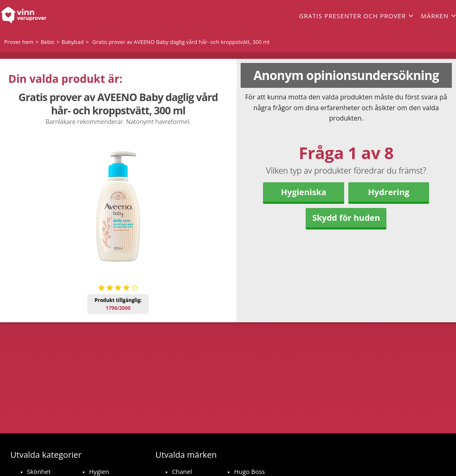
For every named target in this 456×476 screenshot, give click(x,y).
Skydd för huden (346, 218)
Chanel (182, 471)
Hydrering (389, 192)
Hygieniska (304, 192)
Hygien (99, 471)
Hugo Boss (249, 471)
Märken (435, 16)
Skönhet (39, 471)
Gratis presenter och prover (352, 16)
